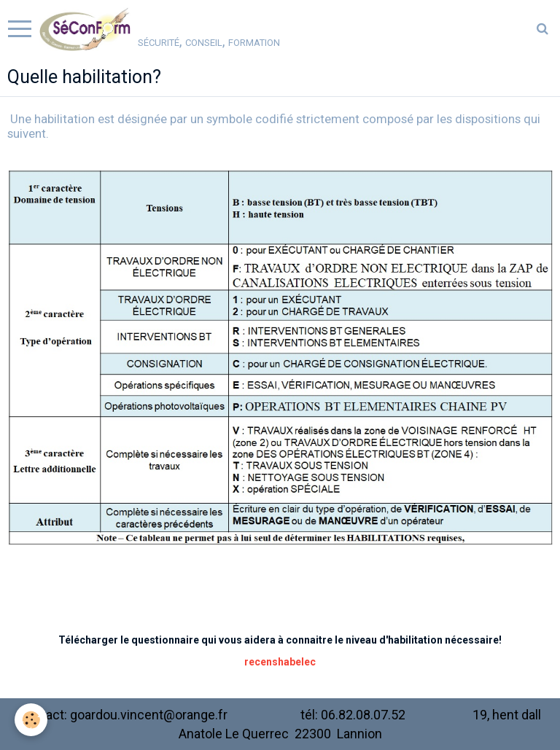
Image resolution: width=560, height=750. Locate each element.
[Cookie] (31, 720)
